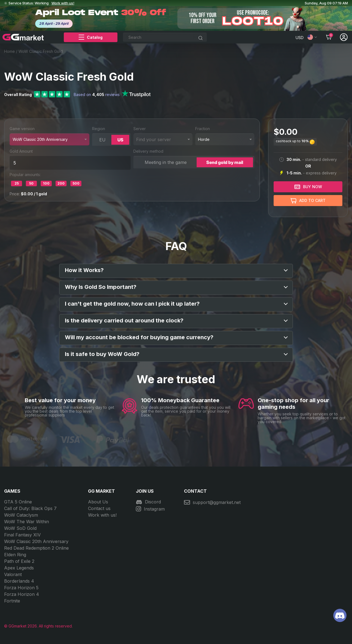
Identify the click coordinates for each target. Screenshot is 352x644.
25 (17, 183)
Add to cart (308, 201)
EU (102, 140)
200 (61, 183)
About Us (98, 502)
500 (76, 183)
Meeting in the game (166, 162)
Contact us (99, 508)
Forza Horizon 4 (22, 594)
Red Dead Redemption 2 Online (36, 548)
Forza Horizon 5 (21, 588)
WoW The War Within (27, 522)
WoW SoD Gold (20, 528)
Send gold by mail (225, 162)
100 (46, 183)
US (120, 140)
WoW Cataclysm (21, 515)
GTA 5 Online (18, 502)
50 (31, 183)
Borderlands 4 (19, 581)
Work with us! (63, 3)
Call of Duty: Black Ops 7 (30, 508)
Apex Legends (19, 568)
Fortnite (12, 601)
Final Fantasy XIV (22, 535)
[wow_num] (70, 163)
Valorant (13, 574)
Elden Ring (15, 555)
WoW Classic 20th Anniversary (36, 541)
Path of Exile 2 (19, 561)
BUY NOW (308, 187)
